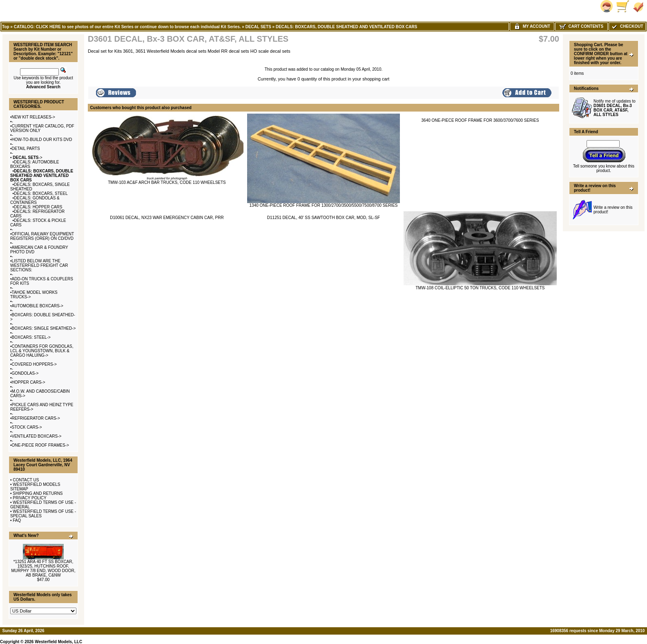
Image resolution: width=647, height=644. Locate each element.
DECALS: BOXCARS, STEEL (41, 193)
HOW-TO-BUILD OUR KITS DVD (42, 140)
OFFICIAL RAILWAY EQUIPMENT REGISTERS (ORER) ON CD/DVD (42, 236)
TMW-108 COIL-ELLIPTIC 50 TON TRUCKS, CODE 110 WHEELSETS (480, 288)
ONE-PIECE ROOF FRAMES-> (40, 445)
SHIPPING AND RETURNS (38, 493)
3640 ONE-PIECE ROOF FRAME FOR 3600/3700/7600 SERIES (480, 120)
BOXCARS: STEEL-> (31, 337)
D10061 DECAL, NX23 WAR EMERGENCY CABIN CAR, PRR (167, 218)
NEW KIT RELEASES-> (33, 117)
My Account (532, 26)
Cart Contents (581, 26)
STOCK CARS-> (27, 427)
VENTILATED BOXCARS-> (37, 436)
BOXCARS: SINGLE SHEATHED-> (44, 328)
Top (6, 27)
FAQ (17, 520)
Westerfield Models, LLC (58, 642)
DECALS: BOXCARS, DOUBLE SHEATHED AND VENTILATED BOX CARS (347, 27)
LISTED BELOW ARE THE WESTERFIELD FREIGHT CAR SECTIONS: (39, 265)
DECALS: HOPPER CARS (38, 207)
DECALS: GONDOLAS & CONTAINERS (35, 200)
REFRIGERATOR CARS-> (36, 418)
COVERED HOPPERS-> (34, 364)
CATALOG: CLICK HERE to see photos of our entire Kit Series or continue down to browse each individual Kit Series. (127, 27)
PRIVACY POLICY (29, 498)
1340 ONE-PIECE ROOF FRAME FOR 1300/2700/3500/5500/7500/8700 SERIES (324, 205)
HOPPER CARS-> (29, 382)
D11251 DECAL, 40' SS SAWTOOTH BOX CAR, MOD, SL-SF (323, 218)
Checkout (627, 26)
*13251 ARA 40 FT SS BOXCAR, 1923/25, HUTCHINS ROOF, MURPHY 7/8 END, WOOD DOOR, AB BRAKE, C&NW (43, 568)
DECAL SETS (258, 27)
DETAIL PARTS (26, 149)
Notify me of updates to (615, 108)
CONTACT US (26, 480)
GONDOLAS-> (25, 373)
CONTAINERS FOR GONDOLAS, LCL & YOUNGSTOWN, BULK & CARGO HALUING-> (42, 351)
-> (27, 158)
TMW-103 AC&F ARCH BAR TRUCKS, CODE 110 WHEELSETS (167, 182)
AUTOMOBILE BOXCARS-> (38, 306)
